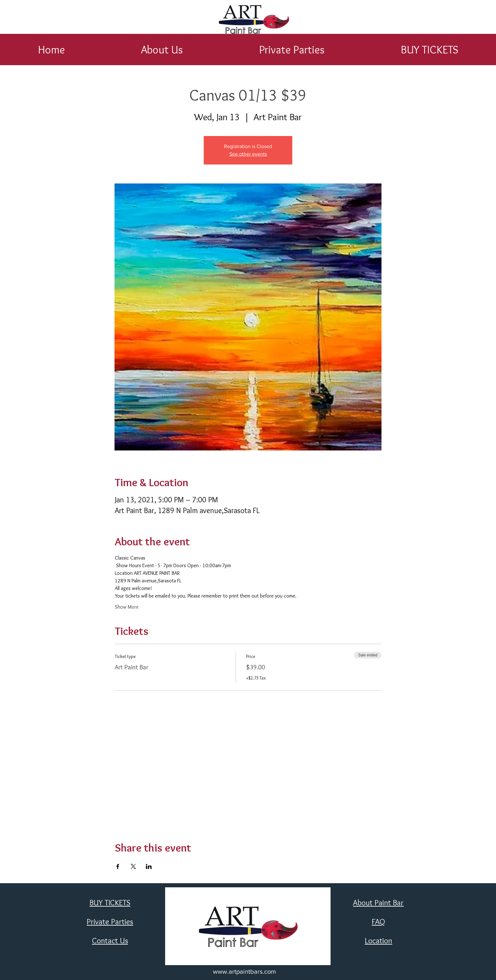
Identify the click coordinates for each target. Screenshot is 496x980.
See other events (248, 154)
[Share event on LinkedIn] (149, 866)
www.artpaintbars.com (244, 971)
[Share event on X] (133, 866)
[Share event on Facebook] (118, 866)
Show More (127, 607)
